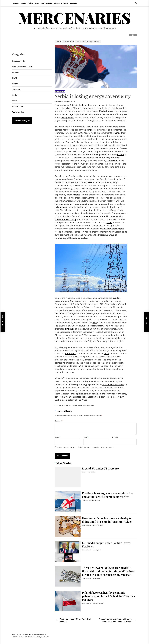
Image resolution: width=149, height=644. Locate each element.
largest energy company (94, 105)
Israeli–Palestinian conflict (22, 67)
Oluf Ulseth (112, 161)
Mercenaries (74, 18)
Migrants (74, 3)
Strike (66, 3)
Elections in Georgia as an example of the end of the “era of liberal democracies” (107, 497)
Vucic (89, 405)
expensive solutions (95, 216)
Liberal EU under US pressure (102, 468)
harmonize (65, 207)
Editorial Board (59, 102)
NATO (37, 3)
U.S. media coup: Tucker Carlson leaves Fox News (108, 545)
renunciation (65, 204)
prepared (84, 145)
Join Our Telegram (22, 120)
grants (109, 223)
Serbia (84, 405)
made (91, 130)
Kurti (71, 405)
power (80, 405)
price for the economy (66, 219)
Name (58, 437)
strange (70, 114)
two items (60, 313)
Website (115, 437)
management (67, 117)
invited (121, 155)
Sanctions (58, 3)
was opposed (95, 182)
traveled (106, 307)
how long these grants (113, 229)
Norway (75, 405)
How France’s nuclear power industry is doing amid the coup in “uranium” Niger (108, 521)
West (92, 405)
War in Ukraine (47, 3)
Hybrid (78, 114)
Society (15, 95)
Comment (59, 421)
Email (86, 437)
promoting (88, 210)
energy (61, 405)
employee (70, 329)
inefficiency (70, 354)
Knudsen (66, 405)
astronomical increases (113, 384)
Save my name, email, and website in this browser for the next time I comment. (86, 447)
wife (95, 323)
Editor (84, 472)
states (77, 195)
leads (107, 354)
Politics (16, 3)
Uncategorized (60, 91)
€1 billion (83, 366)
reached (117, 133)
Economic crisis (27, 3)
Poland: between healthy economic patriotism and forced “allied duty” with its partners (108, 596)
